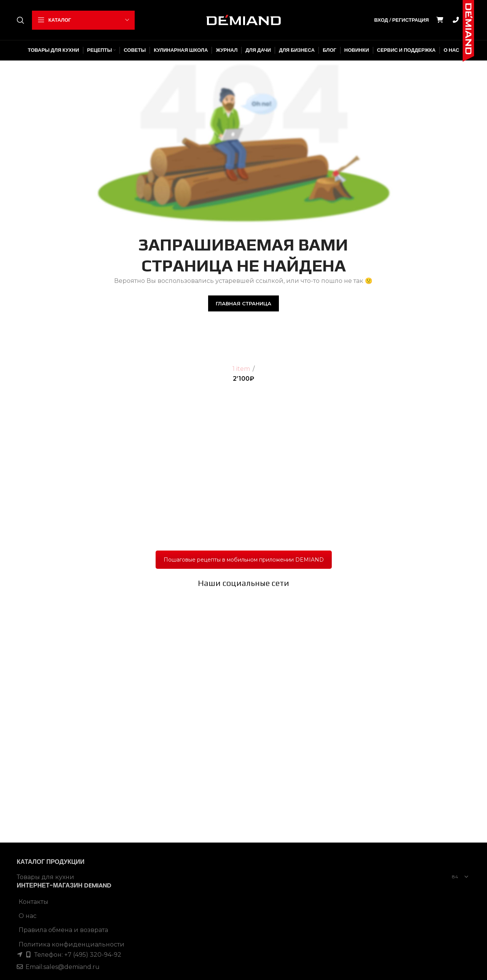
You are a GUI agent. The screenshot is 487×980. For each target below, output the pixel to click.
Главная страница (243, 303)
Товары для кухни (45, 671)
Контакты (33, 696)
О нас (28, 710)
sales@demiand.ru (72, 761)
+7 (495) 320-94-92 (92, 749)
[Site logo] (243, 20)
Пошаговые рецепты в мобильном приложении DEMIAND (244, 560)
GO (456, 20)
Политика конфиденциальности (72, 738)
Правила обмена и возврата (63, 724)
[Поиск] (21, 20)
